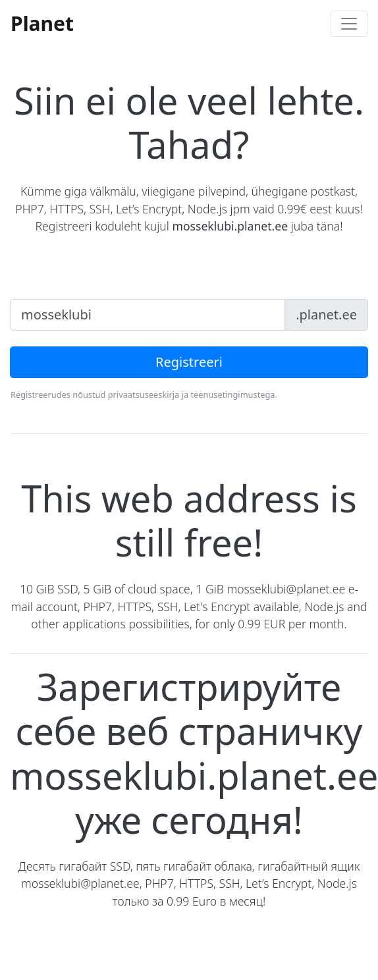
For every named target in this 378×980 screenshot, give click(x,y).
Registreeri (189, 362)
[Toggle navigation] (349, 24)
